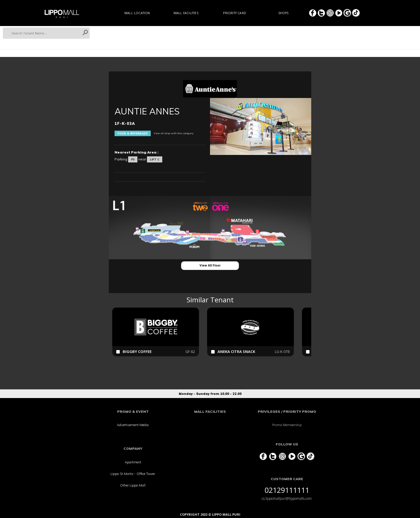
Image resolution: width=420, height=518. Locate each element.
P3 (133, 159)
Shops (283, 13)
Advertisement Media (133, 425)
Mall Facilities (186, 13)
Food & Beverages (133, 133)
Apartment (133, 462)
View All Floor (210, 265)
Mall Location (137, 13)
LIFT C (155, 159)
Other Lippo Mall (133, 485)
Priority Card (235, 13)
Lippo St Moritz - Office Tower (133, 474)
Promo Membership (287, 425)
